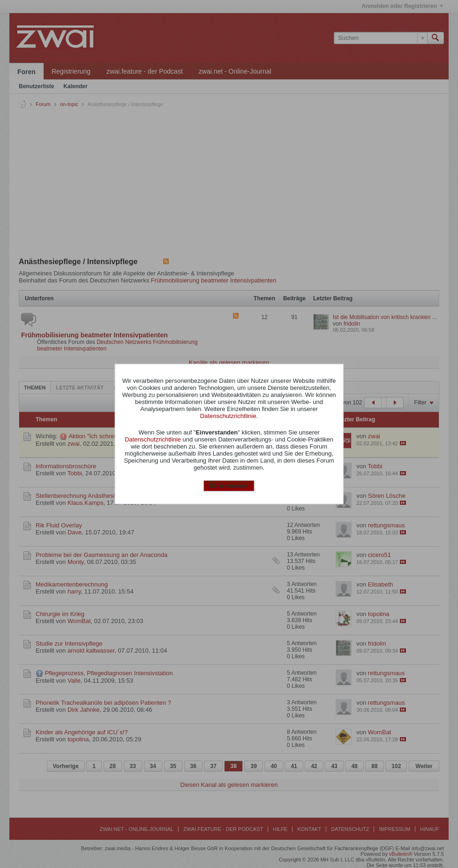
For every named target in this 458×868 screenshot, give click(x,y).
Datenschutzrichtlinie (228, 415)
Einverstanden (229, 486)
